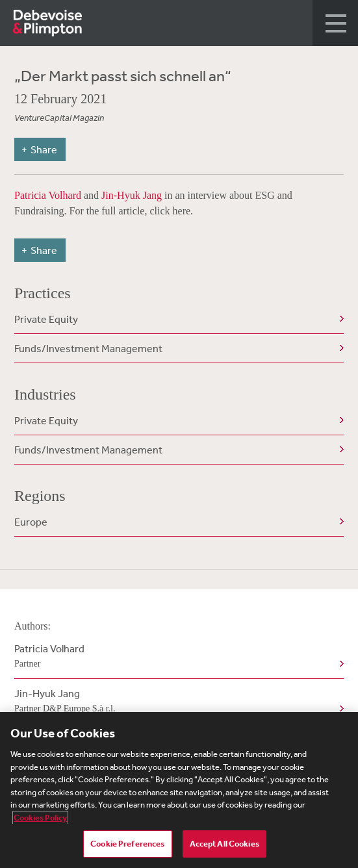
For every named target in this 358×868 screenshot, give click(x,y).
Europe (31, 522)
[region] (179, 790)
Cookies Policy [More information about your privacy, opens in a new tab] (40, 818)
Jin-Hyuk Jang (132, 195)
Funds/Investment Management (88, 348)
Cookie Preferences (127, 844)
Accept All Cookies (224, 844)
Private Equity (46, 319)
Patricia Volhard (49, 195)
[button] (335, 23)
